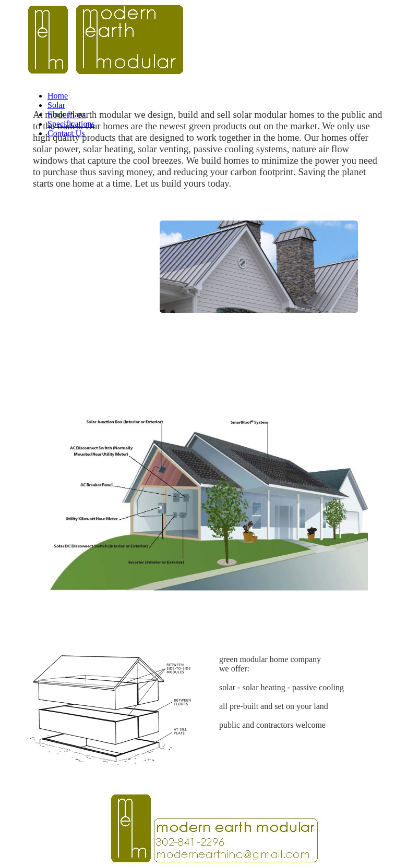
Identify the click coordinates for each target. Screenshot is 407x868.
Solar (56, 105)
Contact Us (66, 133)
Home (58, 96)
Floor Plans (67, 114)
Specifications (71, 124)
